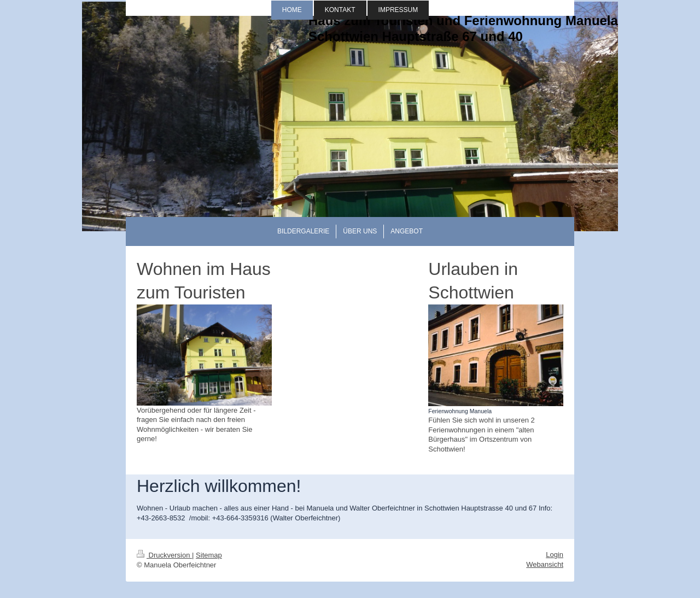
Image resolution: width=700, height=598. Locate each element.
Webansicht (545, 564)
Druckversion (164, 555)
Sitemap (209, 555)
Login (555, 555)
